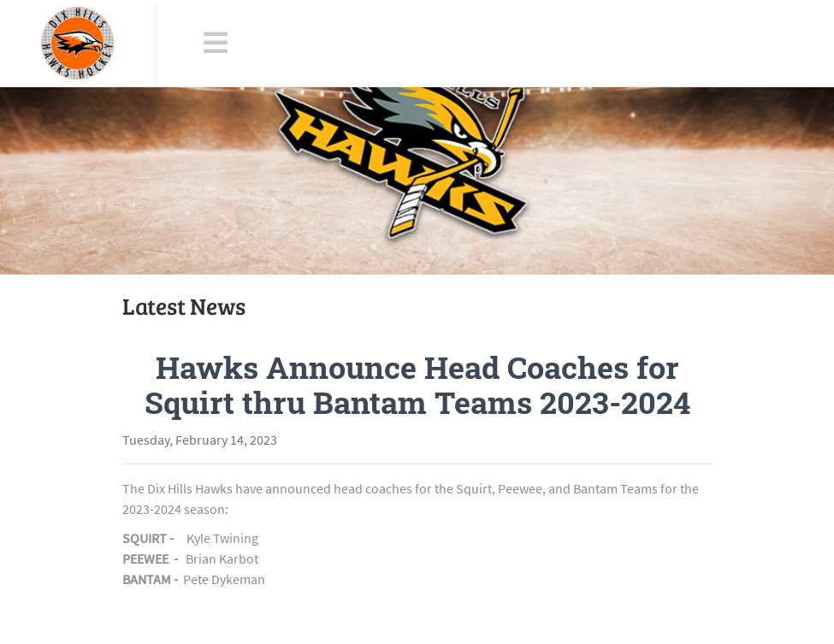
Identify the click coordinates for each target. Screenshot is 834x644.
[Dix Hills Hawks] (77, 43)
